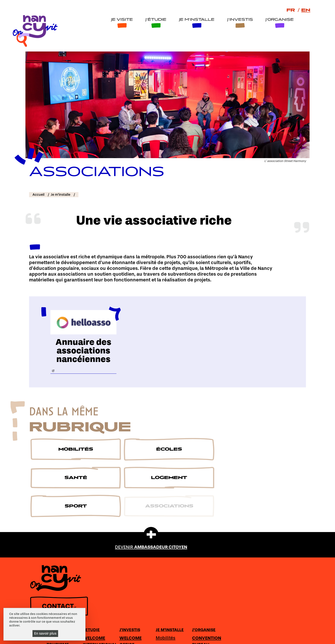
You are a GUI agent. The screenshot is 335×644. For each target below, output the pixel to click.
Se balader (129, 560)
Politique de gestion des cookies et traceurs (143, 638)
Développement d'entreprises (205, 571)
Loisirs (265, 604)
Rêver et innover (161, 585)
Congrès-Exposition (269, 570)
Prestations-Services (271, 585)
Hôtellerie (269, 596)
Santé (229, 553)
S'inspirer (127, 576)
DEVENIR (151, 503)
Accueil (38, 179)
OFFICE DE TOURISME (128, 541)
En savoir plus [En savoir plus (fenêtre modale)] (45, 633)
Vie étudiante (167, 611)
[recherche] (308, 24)
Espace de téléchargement (166, 633)
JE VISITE (126, 529)
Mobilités (233, 537)
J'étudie (155, 20)
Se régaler (128, 568)
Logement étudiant (163, 599)
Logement (234, 561)
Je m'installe (196, 20)
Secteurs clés (202, 560)
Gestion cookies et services (202, 638)
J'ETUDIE (161, 529)
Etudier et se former (166, 555)
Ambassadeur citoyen (98, 633)
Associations (237, 577)
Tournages (199, 552)
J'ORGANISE (270, 529)
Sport (229, 569)
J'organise (279, 20)
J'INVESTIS (198, 529)
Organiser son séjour (273, 555)
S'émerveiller (131, 552)
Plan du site (130, 633)
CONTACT (57, 606)
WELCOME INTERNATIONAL (170, 541)
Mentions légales (205, 633)
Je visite (121, 20)
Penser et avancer (162, 570)
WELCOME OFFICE (199, 541)
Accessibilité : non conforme (245, 633)
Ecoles (230, 545)
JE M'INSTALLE (237, 529)
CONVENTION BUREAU (273, 541)
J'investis (239, 20)
